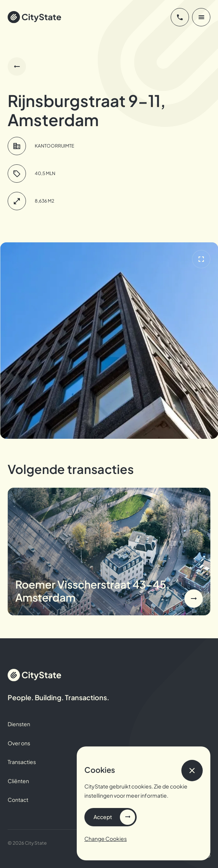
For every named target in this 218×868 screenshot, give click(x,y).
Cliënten (18, 781)
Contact (18, 800)
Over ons (19, 743)
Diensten (19, 724)
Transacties (22, 762)
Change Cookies (106, 839)
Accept (103, 817)
